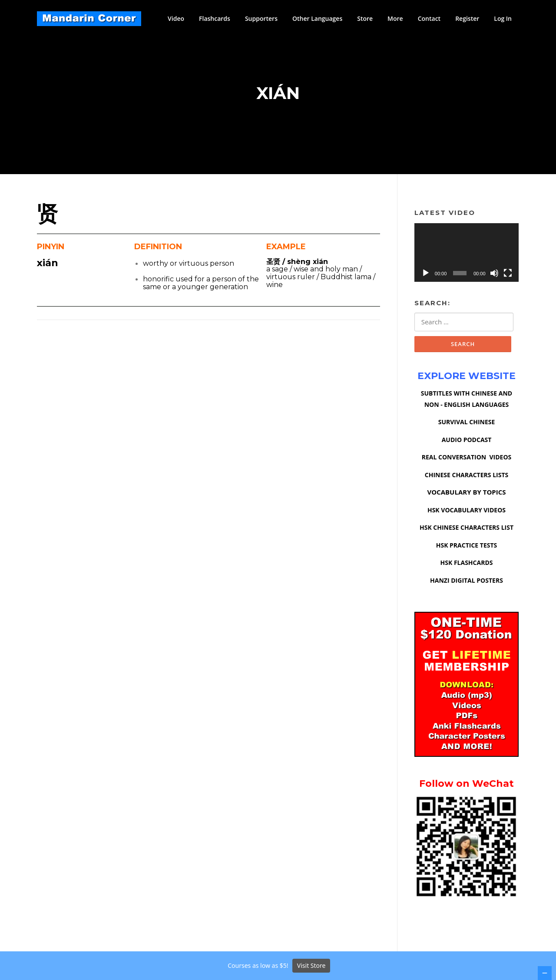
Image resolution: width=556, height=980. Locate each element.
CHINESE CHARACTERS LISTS (467, 476)
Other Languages (317, 18)
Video (176, 18)
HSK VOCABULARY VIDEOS (467, 511)
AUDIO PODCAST (467, 441)
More (395, 18)
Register (467, 18)
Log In (503, 18)
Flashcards (215, 18)
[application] (467, 253)
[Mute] (494, 274)
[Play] (426, 274)
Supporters (261, 18)
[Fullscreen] (508, 274)
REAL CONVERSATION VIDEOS (467, 458)
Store (365, 18)
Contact (429, 18)
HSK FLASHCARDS (467, 563)
